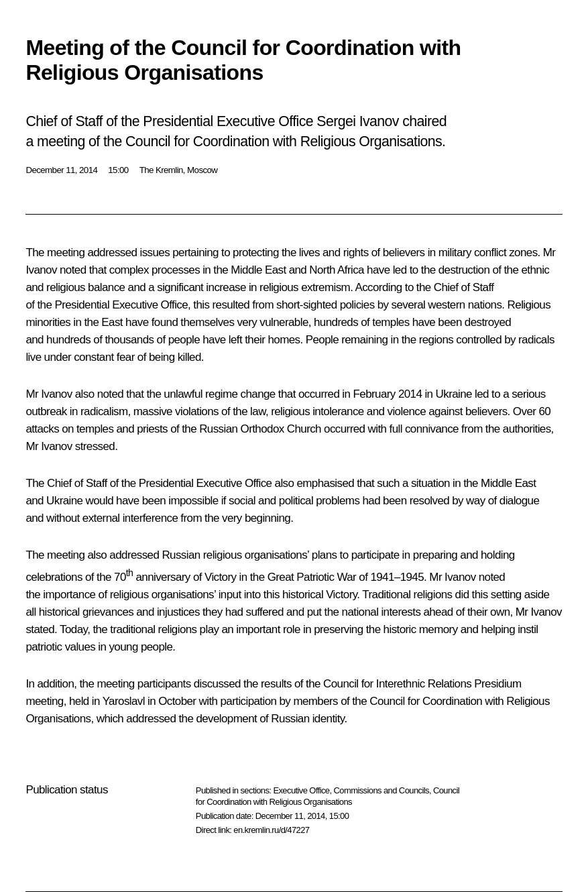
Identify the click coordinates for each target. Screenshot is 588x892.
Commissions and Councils (381, 790)
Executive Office (301, 790)
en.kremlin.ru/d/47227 (271, 830)
